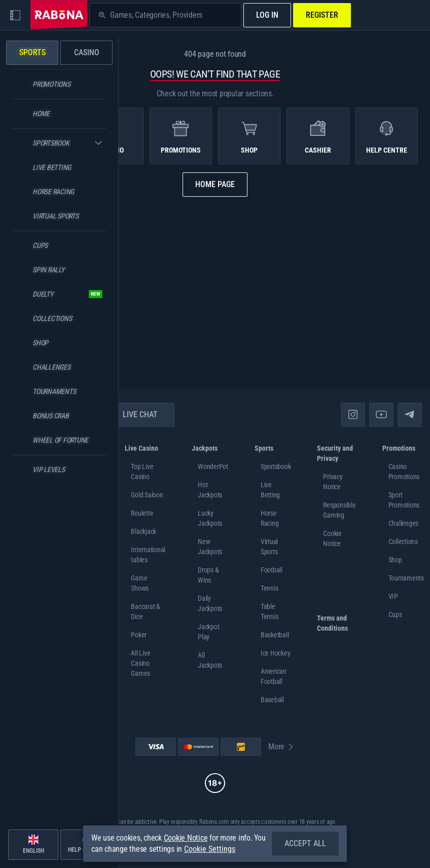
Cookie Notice (186, 838)
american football (274, 676)
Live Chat (134, 414)
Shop (395, 560)
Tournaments (406, 578)
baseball (272, 700)
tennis (270, 588)
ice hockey (276, 653)
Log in (267, 15)
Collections (403, 541)
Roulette (142, 513)
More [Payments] (281, 747)
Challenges (404, 523)
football (272, 570)
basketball (275, 635)
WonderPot (213, 466)
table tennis (270, 611)
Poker (139, 635)
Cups (395, 614)
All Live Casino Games (140, 663)
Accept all (305, 843)
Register (322, 15)
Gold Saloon (147, 495)
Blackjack (144, 531)
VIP (393, 596)
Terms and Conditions (332, 623)
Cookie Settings (210, 849)
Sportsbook (276, 466)
